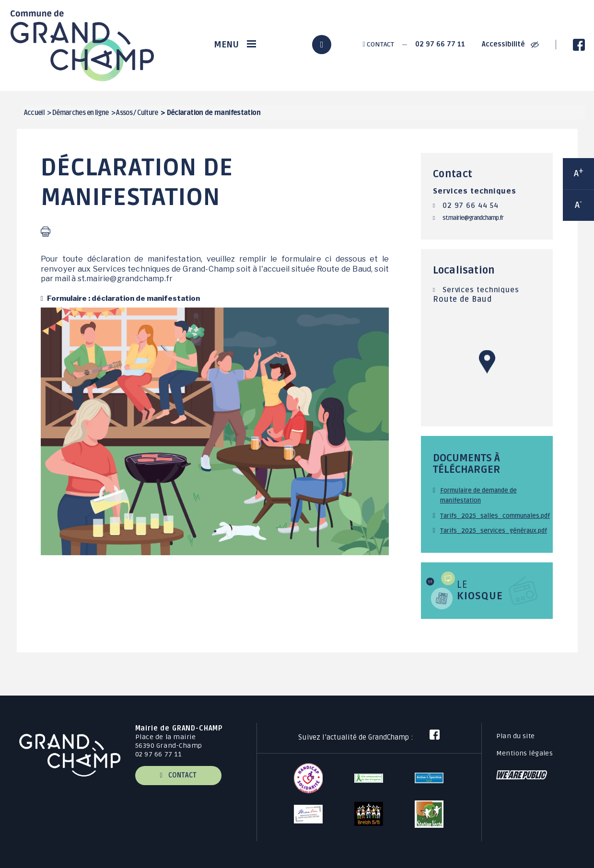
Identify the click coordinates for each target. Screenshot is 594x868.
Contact (378, 44)
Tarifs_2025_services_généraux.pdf (494, 531)
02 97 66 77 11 (440, 44)
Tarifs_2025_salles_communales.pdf (495, 516)
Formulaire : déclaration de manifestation (123, 298)
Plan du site (516, 736)
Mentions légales (525, 753)
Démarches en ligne (81, 113)
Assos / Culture (137, 113)
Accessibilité (510, 44)
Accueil (35, 113)
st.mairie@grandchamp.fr (473, 218)
